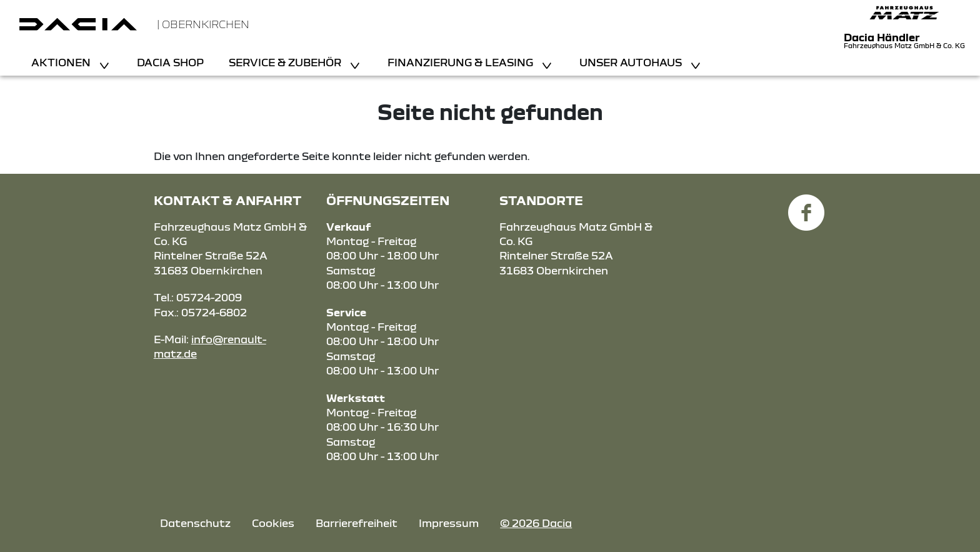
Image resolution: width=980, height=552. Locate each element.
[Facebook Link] (806, 205)
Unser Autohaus (632, 62)
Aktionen (62, 62)
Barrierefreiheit (357, 523)
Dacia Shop (170, 62)
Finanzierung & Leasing (462, 62)
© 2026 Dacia (536, 523)
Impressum (449, 523)
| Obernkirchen (203, 24)
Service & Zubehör (286, 62)
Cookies (273, 523)
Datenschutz (195, 523)
